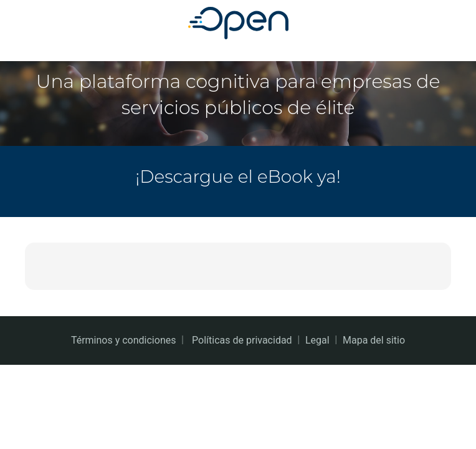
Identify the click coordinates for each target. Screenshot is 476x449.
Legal (317, 340)
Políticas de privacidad (242, 340)
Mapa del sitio (374, 340)
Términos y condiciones (124, 340)
